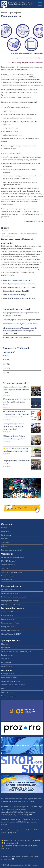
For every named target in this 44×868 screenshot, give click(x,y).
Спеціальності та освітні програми (13, 685)
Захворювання (12, 233)
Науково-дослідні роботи (10, 623)
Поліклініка (5, 231)
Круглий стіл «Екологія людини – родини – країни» (21, 324)
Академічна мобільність (10, 593)
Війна (3, 688)
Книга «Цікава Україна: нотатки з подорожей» (19, 284)
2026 (4, 356)
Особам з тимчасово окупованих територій (16, 651)
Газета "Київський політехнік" (12, 630)
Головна (4, 13)
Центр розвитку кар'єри (9, 576)
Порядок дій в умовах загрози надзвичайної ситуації (22, 841)
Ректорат (4, 528)
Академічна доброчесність (10, 681)
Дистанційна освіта (8, 589)
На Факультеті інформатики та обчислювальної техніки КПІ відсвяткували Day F (14, 426)
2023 (4, 368)
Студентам (5, 659)
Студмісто (5, 568)
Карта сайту (10, 809)
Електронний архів (8, 627)
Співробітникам (7, 666)
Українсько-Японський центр (11, 572)
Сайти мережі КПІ (8, 612)
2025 (4, 360)
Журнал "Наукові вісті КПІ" (11, 634)
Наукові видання (7, 615)
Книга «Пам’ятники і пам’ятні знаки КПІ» (18, 280)
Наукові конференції (8, 619)
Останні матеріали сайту (16, 383)
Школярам (5, 644)
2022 (4, 373)
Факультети (5, 543)
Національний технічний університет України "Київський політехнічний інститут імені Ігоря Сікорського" (21, 4)
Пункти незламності (11, 843)
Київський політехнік (8, 236)
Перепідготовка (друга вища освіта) (14, 597)
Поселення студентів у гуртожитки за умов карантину (22, 320)
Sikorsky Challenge (8, 674)
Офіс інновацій (6, 580)
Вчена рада (5, 531)
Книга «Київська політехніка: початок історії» (19, 288)
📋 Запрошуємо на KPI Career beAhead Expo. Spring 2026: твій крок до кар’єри (17, 402)
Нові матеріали (20, 809)
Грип (3, 233)
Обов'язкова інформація (21, 807)
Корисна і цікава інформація (29, 233)
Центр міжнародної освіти (10, 604)
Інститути (5, 539)
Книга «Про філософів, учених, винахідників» (19, 298)
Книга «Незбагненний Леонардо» (14, 295)
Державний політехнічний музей (13, 557)
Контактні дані (6, 807)
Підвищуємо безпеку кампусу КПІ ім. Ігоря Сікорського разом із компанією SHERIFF (16, 390)
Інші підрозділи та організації (12, 550)
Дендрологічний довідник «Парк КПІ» (16, 291)
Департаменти (6, 535)
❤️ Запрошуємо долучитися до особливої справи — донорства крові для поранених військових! (16, 414)
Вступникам (5, 648)
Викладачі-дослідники (9, 677)
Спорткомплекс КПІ (8, 565)
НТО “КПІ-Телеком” (8, 561)
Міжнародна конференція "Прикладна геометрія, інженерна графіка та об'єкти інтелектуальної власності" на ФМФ (20, 331)
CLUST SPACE (6, 692)
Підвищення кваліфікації (10, 601)
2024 (4, 364)
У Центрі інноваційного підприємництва (17, 338)
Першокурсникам (7, 655)
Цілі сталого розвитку (9, 696)
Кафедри (4, 546)
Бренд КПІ (34, 807)
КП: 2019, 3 (5, 228)
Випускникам (6, 663)
